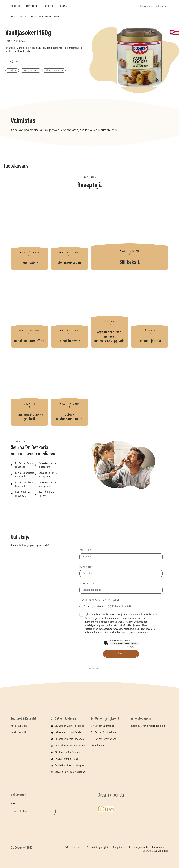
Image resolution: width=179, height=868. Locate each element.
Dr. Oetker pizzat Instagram (70, 746)
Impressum (158, 847)
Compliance (97, 746)
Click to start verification (124, 644)
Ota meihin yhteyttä (98, 847)
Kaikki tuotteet (19, 726)
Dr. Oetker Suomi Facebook (69, 726)
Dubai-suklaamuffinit (29, 311)
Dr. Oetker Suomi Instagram (70, 766)
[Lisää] (66, 6)
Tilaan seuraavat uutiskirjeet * (100, 600)
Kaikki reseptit (19, 733)
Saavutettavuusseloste (155, 851)
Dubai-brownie (69, 311)
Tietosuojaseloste (139, 847)
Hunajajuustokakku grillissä (29, 388)
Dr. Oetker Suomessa (102, 726)
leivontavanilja (54, 71)
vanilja (12, 71)
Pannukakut (29, 233)
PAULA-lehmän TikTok (67, 759)
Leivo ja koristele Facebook (70, 733)
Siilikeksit (130, 233)
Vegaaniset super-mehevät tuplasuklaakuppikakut (110, 311)
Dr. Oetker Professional (104, 733)
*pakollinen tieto (91, 669)
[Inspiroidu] (51, 6)
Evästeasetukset (74, 847)
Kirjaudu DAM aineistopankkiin (148, 726)
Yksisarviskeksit (69, 233)
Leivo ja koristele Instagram (70, 772)
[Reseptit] (18, 6)
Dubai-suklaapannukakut (69, 388)
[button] (14, 62)
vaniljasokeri (31, 71)
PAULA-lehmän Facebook (68, 752)
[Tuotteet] (34, 6)
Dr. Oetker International (104, 739)
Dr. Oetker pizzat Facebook (69, 739)
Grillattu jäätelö (150, 311)
